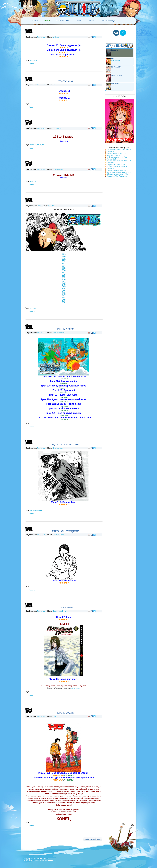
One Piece (52, 206)
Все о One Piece (63, 21)
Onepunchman (58, 448)
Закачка (92, 21)
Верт (39, 206)
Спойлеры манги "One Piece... (117, 153)
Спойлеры (110, 151)
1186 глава (110, 163)
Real (54, 85)
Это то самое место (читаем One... (119, 172)
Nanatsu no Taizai (59, 333)
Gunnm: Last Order (59, 611)
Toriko (55, 716)
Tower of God (111, 159)
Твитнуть (32, 64)
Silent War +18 (58, 169)
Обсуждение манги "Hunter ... (117, 165)
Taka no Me (41, 37)
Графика (79, 21)
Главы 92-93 (113, 61)
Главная (34, 21)
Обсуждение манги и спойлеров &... (119, 150)
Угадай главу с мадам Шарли (117, 167)
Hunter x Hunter (58, 535)
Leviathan (56, 37)
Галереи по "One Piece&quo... (117, 176)
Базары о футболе (113, 155)
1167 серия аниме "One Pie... (117, 170)
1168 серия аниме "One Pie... (117, 157)
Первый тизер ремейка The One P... (119, 161)
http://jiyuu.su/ (76, 688)
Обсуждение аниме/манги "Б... (117, 174)
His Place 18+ (57, 128)
